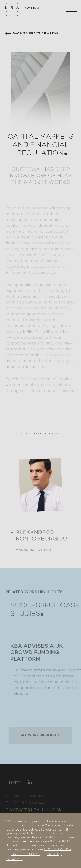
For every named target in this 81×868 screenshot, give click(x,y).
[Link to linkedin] (19, 783)
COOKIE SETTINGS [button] (26, 855)
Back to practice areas (32, 34)
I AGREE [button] (53, 855)
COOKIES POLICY (58, 850)
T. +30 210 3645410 (26, 796)
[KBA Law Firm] (22, 11)
